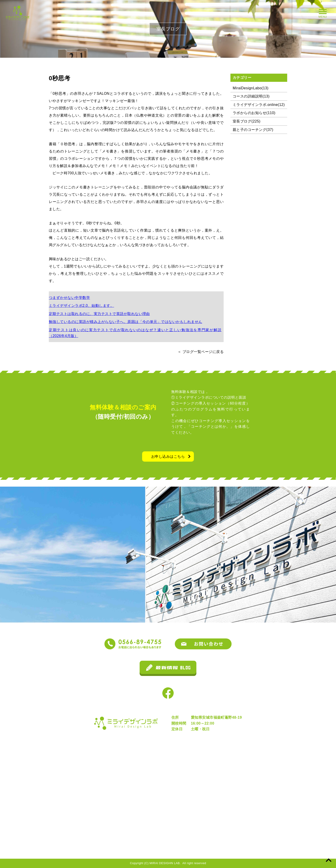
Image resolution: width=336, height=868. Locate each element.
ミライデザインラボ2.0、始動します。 (81, 306)
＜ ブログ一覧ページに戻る (201, 352)
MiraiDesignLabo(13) (251, 88)
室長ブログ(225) (247, 121)
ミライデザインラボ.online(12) (259, 105)
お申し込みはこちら (168, 457)
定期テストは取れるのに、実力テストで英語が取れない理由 (99, 314)
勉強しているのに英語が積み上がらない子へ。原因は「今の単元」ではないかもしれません (126, 322)
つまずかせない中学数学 (69, 298)
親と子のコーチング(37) (253, 130)
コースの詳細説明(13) (251, 96)
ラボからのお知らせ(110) (254, 113)
